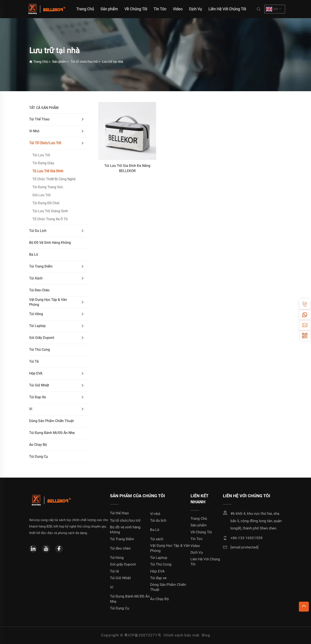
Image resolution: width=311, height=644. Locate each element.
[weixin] (305, 335)
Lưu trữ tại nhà (112, 62)
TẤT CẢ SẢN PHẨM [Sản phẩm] (44, 108)
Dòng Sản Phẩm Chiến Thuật (51, 421)
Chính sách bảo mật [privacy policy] (182, 635)
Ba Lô (34, 254)
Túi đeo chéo (39, 290)
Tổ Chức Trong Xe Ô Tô (50, 219)
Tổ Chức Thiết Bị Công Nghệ (54, 179)
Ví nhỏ (34, 131)
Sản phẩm (109, 9)
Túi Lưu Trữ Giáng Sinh (50, 211)
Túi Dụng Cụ (39, 457)
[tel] (305, 304)
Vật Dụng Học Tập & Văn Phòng (48, 302)
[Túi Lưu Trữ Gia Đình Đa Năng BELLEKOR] (127, 131)
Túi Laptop (37, 326)
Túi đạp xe (37, 397)
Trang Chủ (40, 62)
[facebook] (59, 549)
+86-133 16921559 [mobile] (247, 538)
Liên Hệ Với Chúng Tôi (227, 9)
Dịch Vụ (195, 9)
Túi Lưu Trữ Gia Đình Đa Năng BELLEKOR (127, 168)
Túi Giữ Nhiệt (39, 385)
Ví (31, 409)
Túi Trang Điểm (41, 266)
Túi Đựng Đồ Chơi (46, 203)
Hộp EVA (36, 373)
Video (178, 9)
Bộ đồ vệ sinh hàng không (50, 243)
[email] (305, 325)
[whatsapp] (305, 315)
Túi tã (34, 361)
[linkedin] (33, 549)
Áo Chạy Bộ (38, 445)
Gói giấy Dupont (42, 338)
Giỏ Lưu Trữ (41, 195)
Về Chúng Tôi (136, 9)
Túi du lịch (38, 231)
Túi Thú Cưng (40, 350)
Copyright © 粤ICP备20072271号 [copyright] (131, 635)
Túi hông (36, 314)
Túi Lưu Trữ (41, 155)
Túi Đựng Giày (43, 163)
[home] (46, 9)
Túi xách (36, 278)
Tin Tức (160, 9)
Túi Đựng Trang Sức (48, 187)
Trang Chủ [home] (85, 9)
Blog (206, 635)
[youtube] (46, 549)
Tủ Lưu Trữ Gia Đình (48, 171)
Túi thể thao (39, 119)
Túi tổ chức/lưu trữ (84, 62)
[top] (304, 607)
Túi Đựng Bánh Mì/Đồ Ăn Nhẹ (52, 433)
